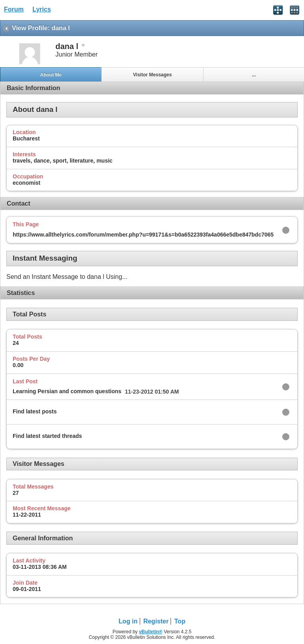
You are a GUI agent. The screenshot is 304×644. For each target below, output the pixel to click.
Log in (128, 621)
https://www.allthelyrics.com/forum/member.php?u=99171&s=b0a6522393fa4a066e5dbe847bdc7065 (143, 235)
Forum (14, 9)
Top (180, 621)
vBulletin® (151, 632)
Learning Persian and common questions (67, 391)
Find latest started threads (47, 436)
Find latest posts (35, 411)
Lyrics (42, 9)
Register (156, 621)
